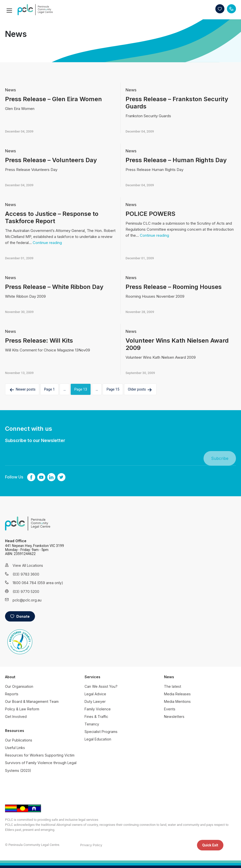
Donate (220, 9)
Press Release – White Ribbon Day (54, 287)
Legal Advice (95, 694)
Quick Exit (210, 845)
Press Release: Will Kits (39, 340)
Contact (231, 9)
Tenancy (92, 724)
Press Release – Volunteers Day (51, 160)
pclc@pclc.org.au (27, 600)
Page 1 (49, 389)
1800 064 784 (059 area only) (31, 583)
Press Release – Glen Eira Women (53, 99)
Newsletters (174, 717)
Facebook (31, 477)
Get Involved (16, 717)
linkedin (51, 477)
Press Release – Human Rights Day (176, 160)
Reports (12, 694)
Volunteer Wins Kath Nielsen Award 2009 (177, 344)
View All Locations (28, 565)
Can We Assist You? (101, 686)
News (10, 90)
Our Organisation (19, 686)
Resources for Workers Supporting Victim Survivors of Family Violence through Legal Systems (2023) (41, 763)
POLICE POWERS (150, 214)
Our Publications (19, 740)
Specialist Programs (101, 732)
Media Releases (177, 694)
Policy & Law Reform (22, 709)
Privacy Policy (91, 845)
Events (170, 709)
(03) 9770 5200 (26, 592)
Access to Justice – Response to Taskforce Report (52, 217)
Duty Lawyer (95, 701)
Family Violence (98, 709)
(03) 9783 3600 (26, 574)
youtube (41, 477)
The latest (173, 686)
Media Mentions (177, 701)
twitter (61, 477)
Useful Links (15, 748)
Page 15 (113, 389)
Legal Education (98, 739)
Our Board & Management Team (32, 701)
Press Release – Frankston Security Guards (177, 103)
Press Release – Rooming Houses (174, 287)
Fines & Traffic (96, 717)
